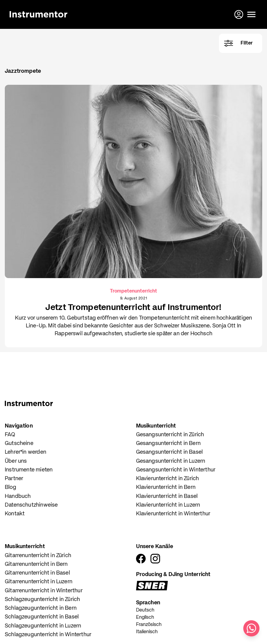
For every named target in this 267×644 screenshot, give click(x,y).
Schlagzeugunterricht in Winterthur (48, 635)
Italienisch (147, 632)
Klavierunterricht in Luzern (168, 505)
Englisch (145, 618)
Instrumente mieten (29, 470)
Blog (11, 487)
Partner (14, 479)
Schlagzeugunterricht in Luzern (43, 626)
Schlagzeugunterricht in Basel (42, 617)
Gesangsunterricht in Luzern (171, 461)
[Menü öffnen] (251, 14)
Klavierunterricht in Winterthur (173, 514)
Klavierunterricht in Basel (167, 496)
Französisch (149, 625)
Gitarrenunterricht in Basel (37, 573)
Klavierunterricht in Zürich (168, 479)
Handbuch (18, 496)
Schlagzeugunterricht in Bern (41, 608)
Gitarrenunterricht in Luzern (39, 582)
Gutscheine (19, 443)
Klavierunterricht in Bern (166, 487)
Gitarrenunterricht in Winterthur (44, 591)
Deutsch (145, 610)
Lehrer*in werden (26, 452)
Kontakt (15, 514)
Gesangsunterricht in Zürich (170, 435)
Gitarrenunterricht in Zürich (38, 556)
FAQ (10, 435)
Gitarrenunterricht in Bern (36, 564)
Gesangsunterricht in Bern (168, 443)
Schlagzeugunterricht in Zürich (42, 600)
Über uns (16, 461)
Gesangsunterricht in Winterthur (176, 470)
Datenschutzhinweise (31, 505)
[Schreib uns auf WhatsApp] (251, 628)
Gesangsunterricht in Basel (170, 452)
